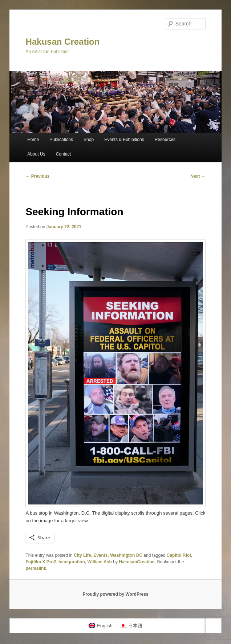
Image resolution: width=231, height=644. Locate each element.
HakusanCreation (137, 562)
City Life (82, 555)
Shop (89, 140)
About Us (36, 154)
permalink (36, 568)
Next (198, 176)
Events (100, 555)
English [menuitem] (105, 626)
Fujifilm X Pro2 (41, 562)
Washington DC (126, 555)
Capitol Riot (179, 555)
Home (33, 140)
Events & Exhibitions (124, 140)
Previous (37, 176)
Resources (165, 140)
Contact (63, 154)
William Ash (99, 562)
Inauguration (72, 562)
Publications (61, 140)
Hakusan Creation (62, 42)
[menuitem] (101, 626)
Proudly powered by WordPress (115, 594)
